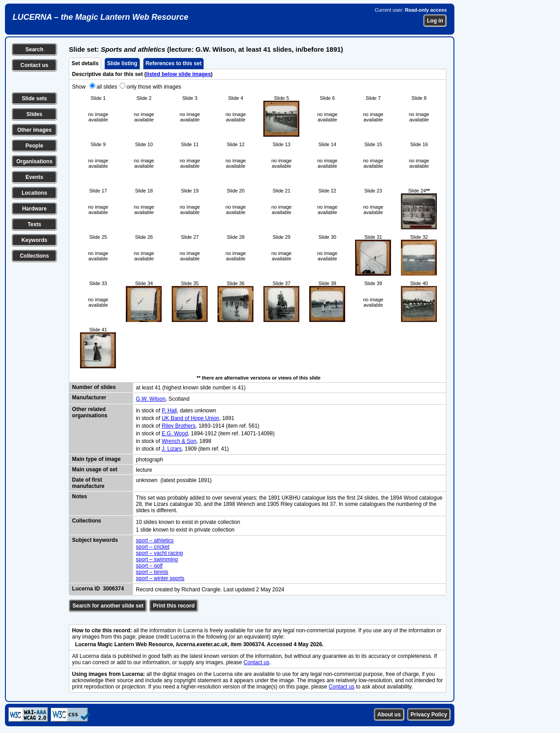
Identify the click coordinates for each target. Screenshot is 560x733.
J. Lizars (172, 449)
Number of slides (94, 387)
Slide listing (122, 63)
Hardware (34, 209)
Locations (34, 193)
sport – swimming (157, 559)
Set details (85, 63)
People (34, 146)
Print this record (174, 606)
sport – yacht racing (159, 553)
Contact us (34, 65)
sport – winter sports (160, 578)
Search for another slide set (108, 606)
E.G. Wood (175, 434)
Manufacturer (89, 398)
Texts (34, 224)
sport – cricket (153, 547)
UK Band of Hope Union (191, 418)
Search (34, 49)
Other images (34, 130)
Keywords (34, 240)
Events (34, 177)
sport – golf (149, 566)
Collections (34, 256)
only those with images (154, 87)
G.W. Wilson (151, 399)
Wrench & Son (179, 441)
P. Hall (169, 411)
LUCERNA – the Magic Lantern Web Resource (100, 17)
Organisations (34, 161)
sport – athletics (155, 541)
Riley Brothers (179, 426)
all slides (107, 87)
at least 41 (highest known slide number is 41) (191, 388)
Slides (34, 114)
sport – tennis (152, 572)
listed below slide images (178, 74)
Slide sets (34, 98)
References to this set (174, 63)
